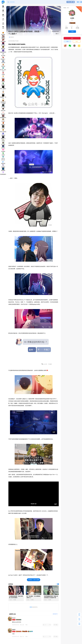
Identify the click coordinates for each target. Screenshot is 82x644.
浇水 (67, 41)
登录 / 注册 (79, 2)
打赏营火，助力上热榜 (34, 580)
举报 (26, 625)
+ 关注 (72, 32)
